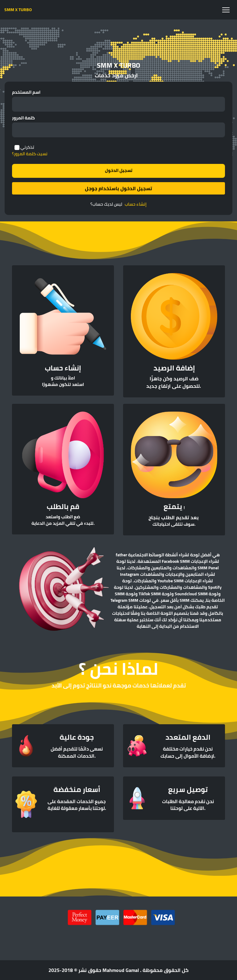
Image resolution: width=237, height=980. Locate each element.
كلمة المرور (23, 118)
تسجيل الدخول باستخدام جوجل (118, 188)
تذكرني (27, 147)
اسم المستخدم (26, 92)
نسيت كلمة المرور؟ (30, 154)
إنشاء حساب (136, 204)
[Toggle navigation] (226, 10)
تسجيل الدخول (119, 170)
